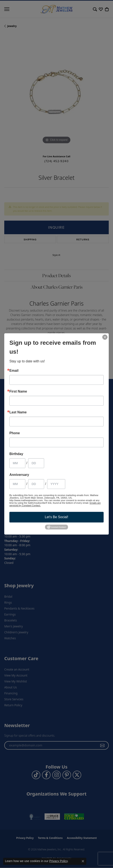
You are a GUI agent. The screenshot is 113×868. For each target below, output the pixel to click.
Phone (15, 433)
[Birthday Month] (17, 463)
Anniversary (19, 475)
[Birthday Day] (36, 463)
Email (14, 371)
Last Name (18, 412)
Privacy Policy (58, 861)
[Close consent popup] (83, 861)
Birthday (16, 454)
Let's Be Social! (56, 517)
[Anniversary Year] (56, 484)
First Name (18, 391)
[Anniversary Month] (17, 484)
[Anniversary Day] (36, 484)
